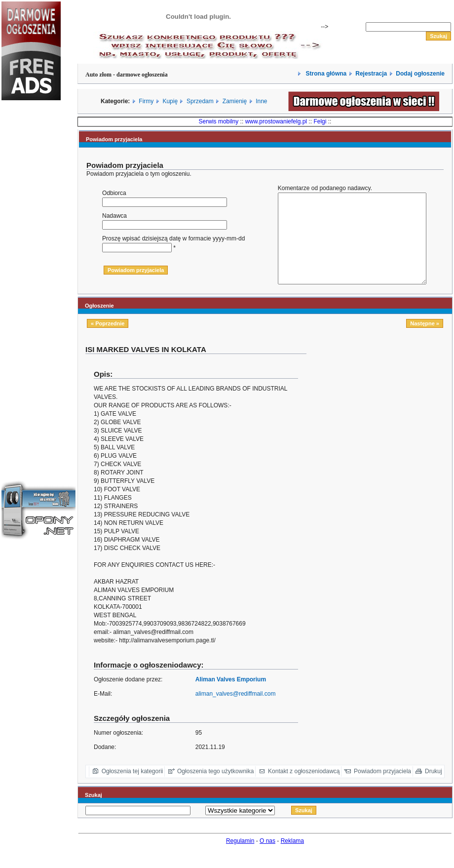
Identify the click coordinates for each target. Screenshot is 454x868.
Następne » (425, 341)
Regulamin (240, 859)
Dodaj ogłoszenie (420, 74)
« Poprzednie (108, 341)
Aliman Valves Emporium (231, 697)
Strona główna (325, 74)
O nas (267, 859)
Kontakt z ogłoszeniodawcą (304, 789)
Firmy (146, 101)
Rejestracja (371, 74)
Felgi (320, 121)
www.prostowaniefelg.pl (276, 121)
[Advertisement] (31, 274)
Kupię (170, 101)
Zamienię (235, 101)
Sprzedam (200, 101)
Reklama (292, 859)
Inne (261, 101)
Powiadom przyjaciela (382, 789)
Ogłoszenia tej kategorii (132, 789)
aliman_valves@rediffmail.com (236, 711)
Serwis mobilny (219, 121)
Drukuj (434, 789)
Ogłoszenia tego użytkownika (215, 789)
